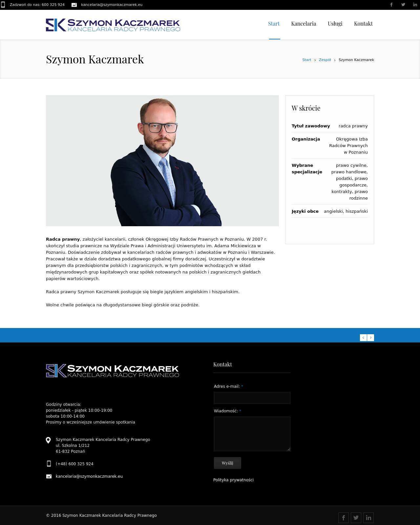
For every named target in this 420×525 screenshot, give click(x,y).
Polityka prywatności (233, 480)
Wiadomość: (228, 411)
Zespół (325, 60)
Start (307, 60)
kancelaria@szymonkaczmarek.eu (112, 5)
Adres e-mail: (229, 386)
